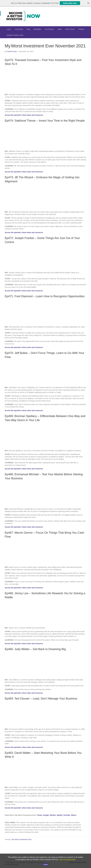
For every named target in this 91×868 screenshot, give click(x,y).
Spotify (59, 815)
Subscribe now (70, 3)
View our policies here (67, 860)
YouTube (67, 815)
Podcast (81, 29)
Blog (28, 29)
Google (46, 815)
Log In (9, 29)
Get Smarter (49, 29)
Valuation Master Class (15, 35)
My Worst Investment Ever (22, 839)
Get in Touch (70, 29)
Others (74, 815)
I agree (45, 864)
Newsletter (37, 29)
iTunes (40, 815)
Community (19, 29)
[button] (45, 3)
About (60, 29)
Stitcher (53, 815)
